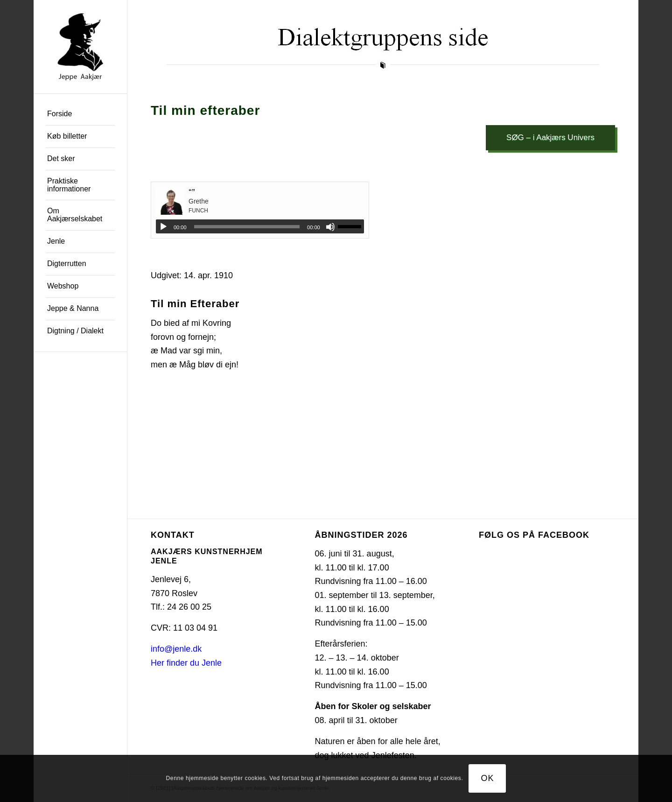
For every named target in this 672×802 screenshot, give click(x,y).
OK (488, 778)
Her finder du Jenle (186, 663)
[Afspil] (163, 227)
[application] (260, 226)
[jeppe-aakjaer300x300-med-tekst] (80, 47)
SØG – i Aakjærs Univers (550, 137)
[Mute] (330, 227)
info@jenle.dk (176, 649)
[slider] (247, 227)
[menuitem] (80, 114)
